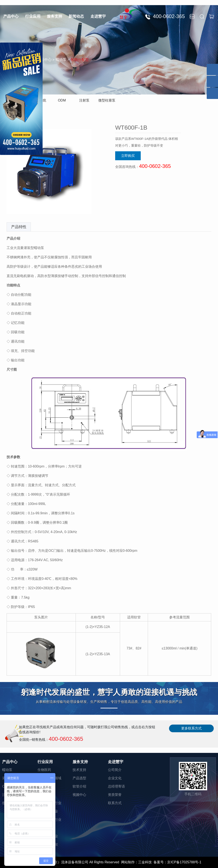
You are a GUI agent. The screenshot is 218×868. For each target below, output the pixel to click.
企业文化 (115, 778)
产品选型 (79, 778)
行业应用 (33, 16)
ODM (62, 100)
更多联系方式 (191, 728)
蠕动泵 (7, 770)
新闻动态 (76, 16)
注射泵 (84, 100)
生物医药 (44, 770)
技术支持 (79, 770)
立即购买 (128, 156)
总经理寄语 (116, 786)
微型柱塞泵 (107, 100)
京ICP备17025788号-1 (184, 862)
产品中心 (11, 16)
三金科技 (145, 862)
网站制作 (128, 862)
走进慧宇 (98, 16)
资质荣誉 (115, 795)
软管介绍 (79, 786)
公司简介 (115, 770)
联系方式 (115, 803)
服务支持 (54, 16)
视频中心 (79, 795)
